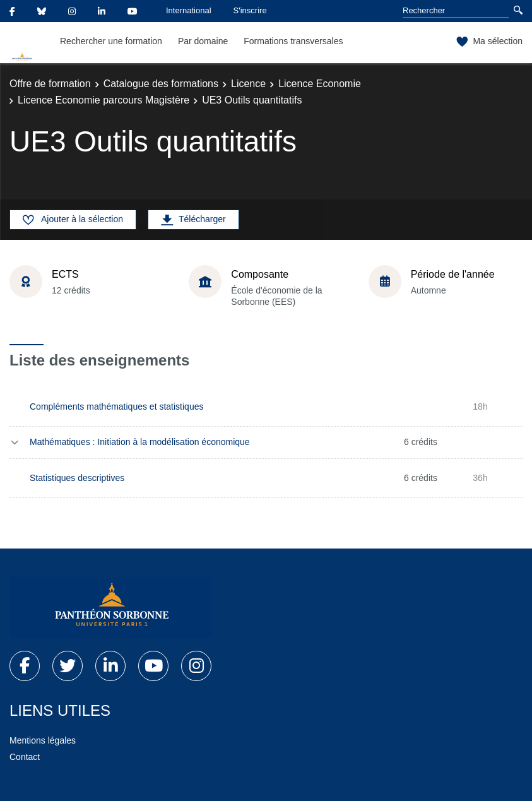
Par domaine (203, 41)
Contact (25, 757)
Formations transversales (293, 41)
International (189, 10)
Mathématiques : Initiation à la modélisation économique (140, 442)
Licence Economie (320, 84)
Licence (248, 84)
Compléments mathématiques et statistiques (116, 406)
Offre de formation (50, 84)
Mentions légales (43, 740)
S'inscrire (250, 10)
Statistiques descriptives (77, 478)
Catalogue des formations (161, 84)
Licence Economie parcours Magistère (103, 100)
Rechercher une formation (111, 41)
